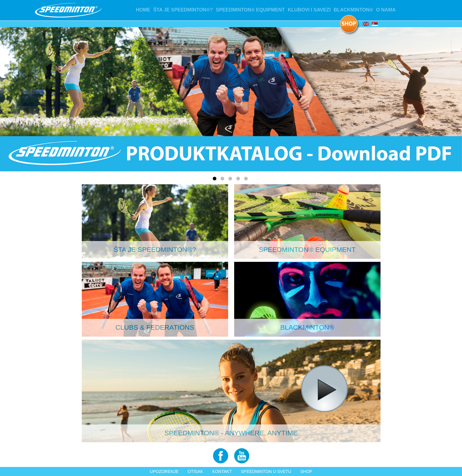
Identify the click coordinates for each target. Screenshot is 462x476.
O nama (386, 10)
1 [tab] (215, 180)
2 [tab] (223, 180)
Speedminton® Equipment (250, 10)
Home (143, 10)
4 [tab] (239, 180)
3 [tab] (231, 180)
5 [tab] (247, 180)
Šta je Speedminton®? (183, 10)
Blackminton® (354, 10)
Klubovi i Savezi (309, 10)
